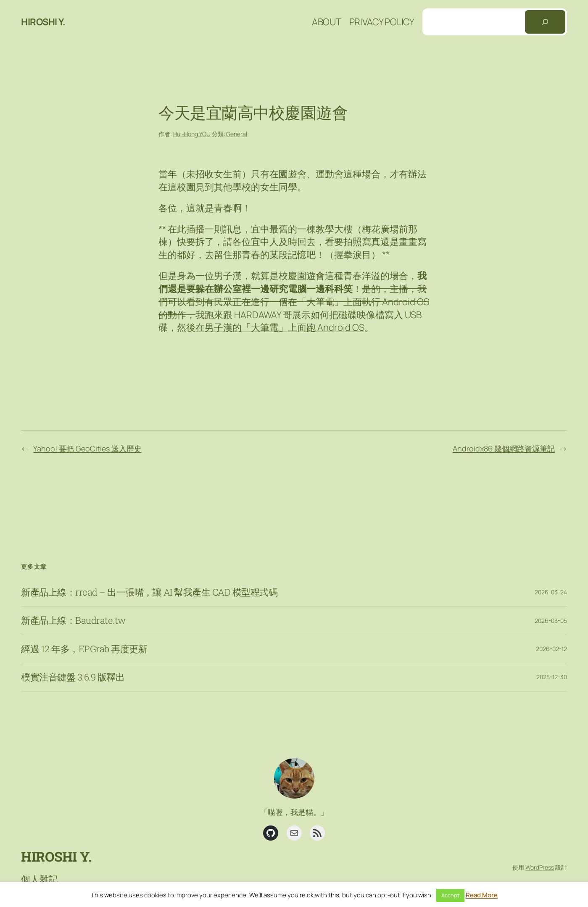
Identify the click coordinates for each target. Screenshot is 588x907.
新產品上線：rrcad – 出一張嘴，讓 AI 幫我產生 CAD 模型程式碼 (149, 592)
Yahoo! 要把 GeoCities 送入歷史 (87, 448)
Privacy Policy (382, 22)
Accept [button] (450, 895)
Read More (482, 895)
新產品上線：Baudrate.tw (73, 620)
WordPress (540, 867)
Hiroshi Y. (43, 22)
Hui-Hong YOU (192, 134)
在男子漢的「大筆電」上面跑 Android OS (280, 327)
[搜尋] (545, 22)
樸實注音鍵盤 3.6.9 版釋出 (73, 677)
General (237, 134)
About (327, 22)
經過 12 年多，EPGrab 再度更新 (84, 649)
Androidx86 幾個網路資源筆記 (504, 448)
